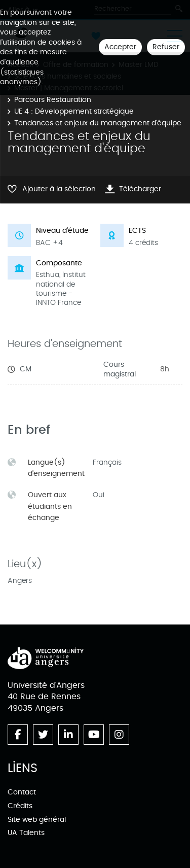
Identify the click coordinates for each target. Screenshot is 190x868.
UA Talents (26, 833)
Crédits (20, 806)
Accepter (120, 47)
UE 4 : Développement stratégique (74, 111)
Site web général (37, 820)
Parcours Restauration (53, 100)
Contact (22, 792)
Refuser (166, 47)
